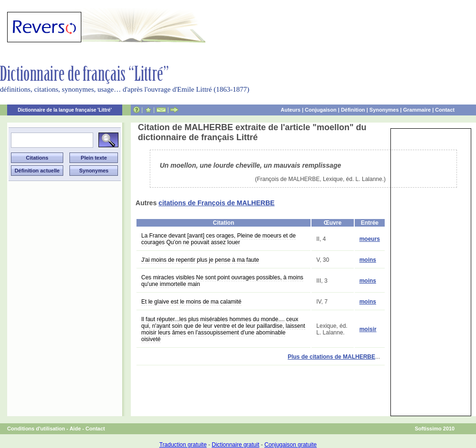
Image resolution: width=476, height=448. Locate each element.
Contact (445, 110)
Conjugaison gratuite (291, 445)
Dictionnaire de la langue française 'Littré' (65, 110)
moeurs (370, 239)
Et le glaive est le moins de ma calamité (191, 302)
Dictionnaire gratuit (235, 445)
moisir (368, 329)
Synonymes (384, 110)
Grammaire (417, 110)
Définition (353, 110)
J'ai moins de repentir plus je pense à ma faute (200, 260)
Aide (75, 429)
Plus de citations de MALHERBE (331, 357)
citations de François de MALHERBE (216, 203)
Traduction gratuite (183, 445)
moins (368, 260)
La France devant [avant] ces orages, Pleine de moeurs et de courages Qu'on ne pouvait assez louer (219, 239)
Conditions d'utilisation (36, 429)
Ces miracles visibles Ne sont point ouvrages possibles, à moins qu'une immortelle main (222, 281)
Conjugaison (321, 110)
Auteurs (291, 110)
